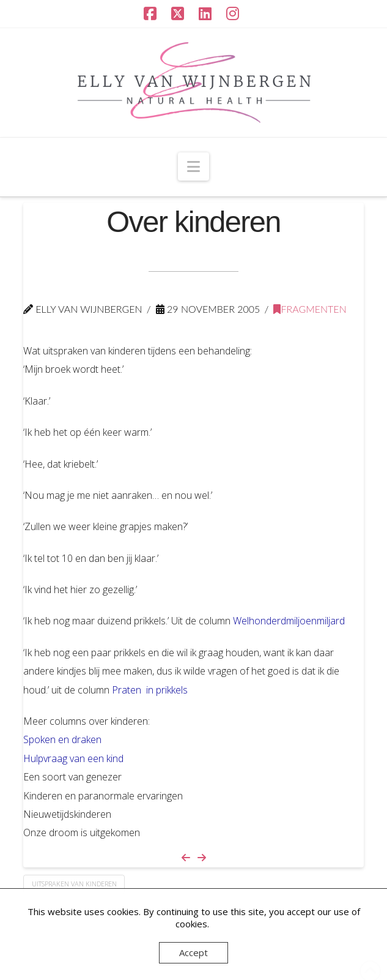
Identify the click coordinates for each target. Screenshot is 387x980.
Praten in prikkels (150, 690)
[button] (193, 166)
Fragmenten (310, 309)
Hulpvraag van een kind (73, 758)
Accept (193, 952)
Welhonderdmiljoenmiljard (289, 621)
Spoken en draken (62, 739)
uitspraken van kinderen (74, 884)
